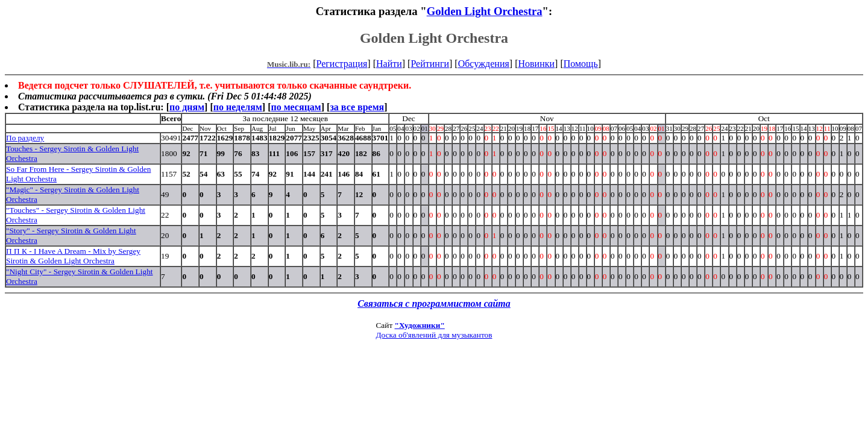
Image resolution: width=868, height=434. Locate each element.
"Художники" (420, 325)
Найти (389, 64)
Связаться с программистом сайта (434, 303)
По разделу (25, 138)
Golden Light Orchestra (485, 11)
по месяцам (296, 107)
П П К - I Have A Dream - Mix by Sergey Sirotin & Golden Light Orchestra (73, 256)
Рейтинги (430, 64)
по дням (187, 107)
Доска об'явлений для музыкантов (434, 335)
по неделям (238, 107)
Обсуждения (484, 64)
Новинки (536, 64)
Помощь (581, 64)
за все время (357, 107)
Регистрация (342, 64)
